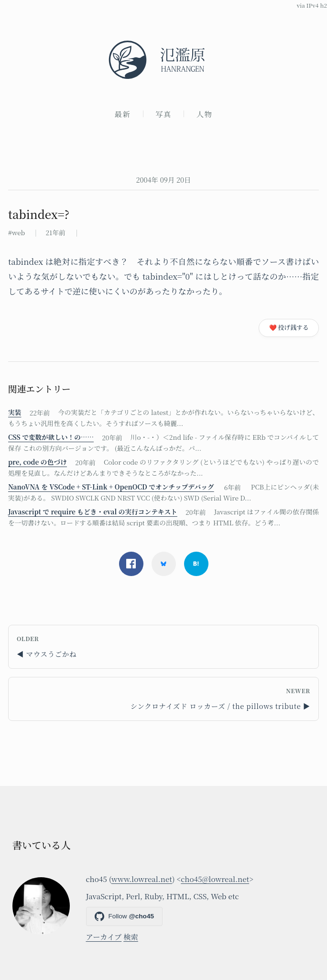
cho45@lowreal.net (215, 879)
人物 (205, 114)
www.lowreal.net (142, 879)
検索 (131, 936)
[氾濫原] (163, 60)
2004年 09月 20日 (163, 180)
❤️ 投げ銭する (289, 327)
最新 (123, 114)
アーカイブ (104, 936)
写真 (163, 114)
